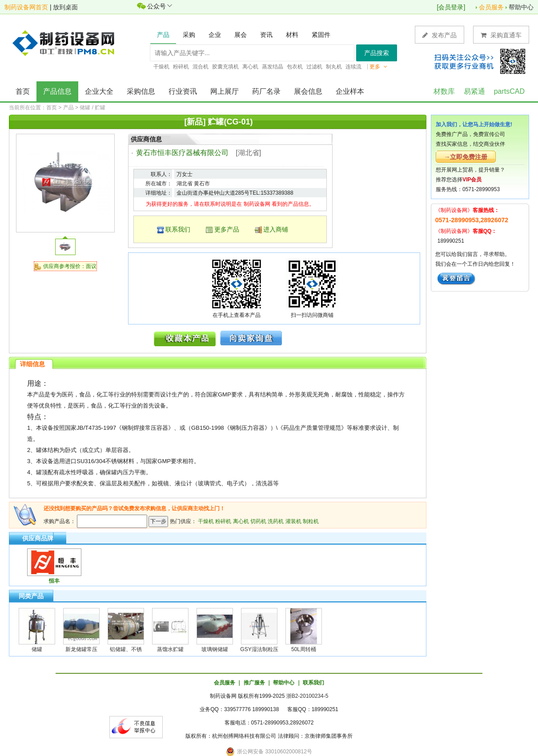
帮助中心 (521, 7)
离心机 (241, 521)
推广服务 (254, 683)
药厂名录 (266, 91)
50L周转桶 (304, 649)
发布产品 (440, 35)
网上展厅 (225, 91)
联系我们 (178, 229)
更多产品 (227, 229)
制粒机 (311, 521)
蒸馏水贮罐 (170, 649)
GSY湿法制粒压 (259, 649)
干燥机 (206, 521)
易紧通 (474, 91)
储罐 (37, 649)
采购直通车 (501, 35)
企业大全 (99, 91)
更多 (378, 67)
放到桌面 (65, 7)
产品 (68, 108)
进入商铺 (276, 229)
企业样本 (350, 91)
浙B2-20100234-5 (307, 696)
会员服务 (491, 7)
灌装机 (293, 521)
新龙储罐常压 (81, 649)
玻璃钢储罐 (215, 649)
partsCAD (509, 91)
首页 (23, 91)
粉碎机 (223, 521)
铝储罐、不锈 (126, 649)
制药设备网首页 (26, 7)
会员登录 (451, 7)
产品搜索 (377, 53)
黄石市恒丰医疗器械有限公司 (182, 153)
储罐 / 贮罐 (92, 108)
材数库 (444, 91)
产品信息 (57, 91)
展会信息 (308, 91)
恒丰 (54, 581)
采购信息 (141, 91)
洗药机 (276, 521)
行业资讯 (183, 91)
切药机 (258, 521)
